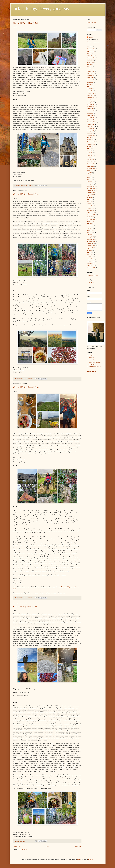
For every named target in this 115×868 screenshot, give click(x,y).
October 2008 (90, 166)
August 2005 (90, 248)
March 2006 (90, 232)
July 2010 (89, 137)
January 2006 (90, 237)
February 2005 (91, 261)
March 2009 (90, 155)
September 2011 (91, 129)
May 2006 (90, 228)
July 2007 (89, 197)
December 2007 (91, 186)
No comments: (30, 185)
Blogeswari (91, 358)
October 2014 (90, 109)
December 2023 (91, 51)
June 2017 (90, 87)
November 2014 (91, 106)
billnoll (79, 860)
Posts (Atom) (24, 849)
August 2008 (90, 171)
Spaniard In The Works (94, 362)
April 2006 (90, 230)
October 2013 (90, 115)
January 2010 (90, 140)
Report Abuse (91, 371)
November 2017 (91, 76)
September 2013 (91, 118)
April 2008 (90, 177)
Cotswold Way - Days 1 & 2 (26, 606)
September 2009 (91, 144)
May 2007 (90, 202)
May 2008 (90, 175)
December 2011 (91, 126)
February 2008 (91, 182)
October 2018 (90, 60)
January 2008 (90, 184)
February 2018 (91, 71)
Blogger (90, 860)
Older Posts (78, 846)
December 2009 (91, 142)
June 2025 (90, 47)
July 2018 (89, 65)
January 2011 (90, 131)
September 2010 (91, 135)
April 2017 (90, 89)
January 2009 (90, 160)
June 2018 (90, 67)
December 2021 (91, 56)
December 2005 (91, 239)
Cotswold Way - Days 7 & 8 (26, 23)
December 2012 (91, 122)
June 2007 (90, 199)
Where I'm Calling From (95, 366)
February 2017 (91, 93)
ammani (91, 37)
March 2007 (90, 206)
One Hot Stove (92, 360)
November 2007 (91, 188)
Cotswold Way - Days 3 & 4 (26, 387)
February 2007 (91, 208)
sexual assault (92, 23)
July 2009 (89, 146)
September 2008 (91, 168)
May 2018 (90, 69)
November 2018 (91, 58)
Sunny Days (92, 364)
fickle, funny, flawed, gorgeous (41, 8)
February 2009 (91, 157)
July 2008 (89, 173)
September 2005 (91, 246)
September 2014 (91, 111)
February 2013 (91, 120)
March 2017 (90, 91)
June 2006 (90, 226)
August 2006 (90, 221)
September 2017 (91, 80)
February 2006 (91, 235)
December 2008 (91, 162)
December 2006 (91, 213)
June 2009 (90, 148)
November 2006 (91, 215)
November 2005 (91, 241)
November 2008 (91, 164)
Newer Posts (17, 846)
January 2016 (90, 102)
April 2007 (90, 204)
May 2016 (90, 100)
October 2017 (90, 78)
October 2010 (90, 133)
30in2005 (91, 355)
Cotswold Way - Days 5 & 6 (26, 194)
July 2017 (89, 84)
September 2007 (91, 193)
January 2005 (90, 263)
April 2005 (90, 257)
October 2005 (90, 243)
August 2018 (90, 62)
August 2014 (90, 113)
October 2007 (90, 190)
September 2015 (91, 104)
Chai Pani (91, 283)
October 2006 (90, 217)
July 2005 (89, 250)
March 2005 (90, 259)
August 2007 (90, 195)
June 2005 (90, 252)
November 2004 (91, 268)
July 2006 (89, 224)
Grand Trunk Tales (93, 275)
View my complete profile (94, 42)
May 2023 (90, 53)
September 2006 (91, 219)
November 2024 (91, 49)
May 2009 (90, 151)
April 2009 (90, 153)
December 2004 (91, 266)
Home (47, 846)
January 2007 (90, 210)
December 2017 (91, 73)
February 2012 (91, 124)
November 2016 (91, 98)
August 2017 (90, 82)
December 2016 (91, 95)
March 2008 (90, 179)
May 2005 (90, 255)
